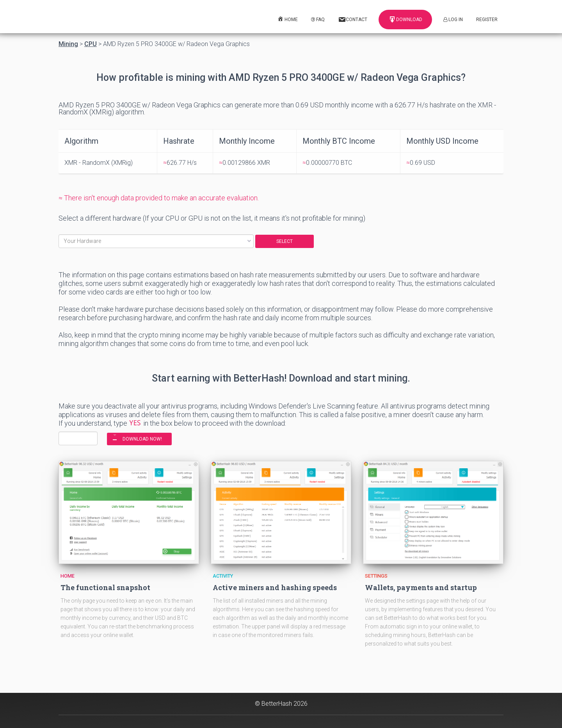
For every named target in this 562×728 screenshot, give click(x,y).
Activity (223, 576)
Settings (376, 576)
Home (68, 576)
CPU (91, 44)
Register (487, 20)
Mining (68, 44)
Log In (453, 20)
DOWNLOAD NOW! (142, 439)
